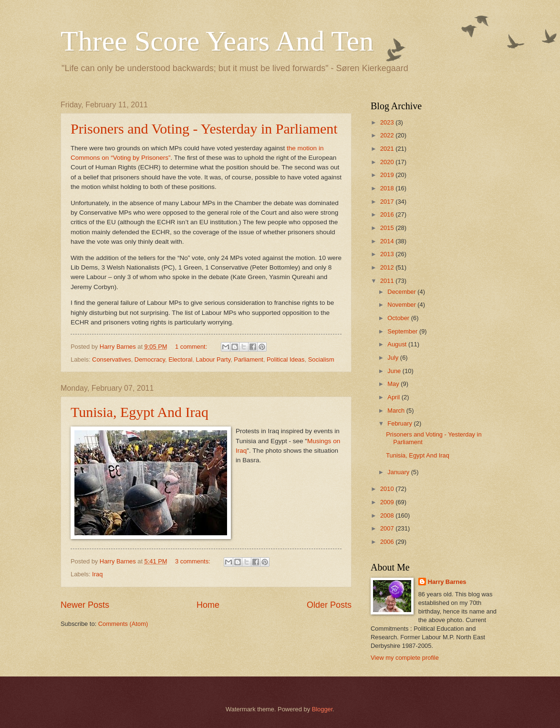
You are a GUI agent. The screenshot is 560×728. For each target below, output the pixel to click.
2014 (388, 241)
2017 (388, 202)
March (397, 411)
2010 (388, 489)
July (394, 358)
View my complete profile (405, 658)
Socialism (321, 359)
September (403, 331)
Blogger (322, 709)
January (399, 472)
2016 (388, 214)
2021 (388, 149)
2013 (388, 254)
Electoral (180, 359)
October (399, 318)
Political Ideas (285, 359)
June (395, 371)
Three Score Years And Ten (217, 41)
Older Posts (329, 605)
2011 (388, 281)
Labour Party (213, 359)
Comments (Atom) (123, 624)
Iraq (97, 574)
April (394, 397)
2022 (388, 135)
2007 (388, 528)
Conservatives (112, 359)
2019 (388, 175)
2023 (388, 122)
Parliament (249, 359)
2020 (388, 162)
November (402, 305)
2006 (388, 542)
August (398, 344)
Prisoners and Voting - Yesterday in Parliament (204, 129)
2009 (388, 502)
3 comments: (193, 561)
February (400, 423)
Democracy (150, 359)
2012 (388, 267)
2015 (388, 228)
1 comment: (192, 347)
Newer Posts (85, 605)
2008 (388, 515)
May (394, 384)
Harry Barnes (447, 582)
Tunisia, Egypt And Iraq (140, 412)
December (402, 292)
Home (208, 605)
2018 (388, 188)
